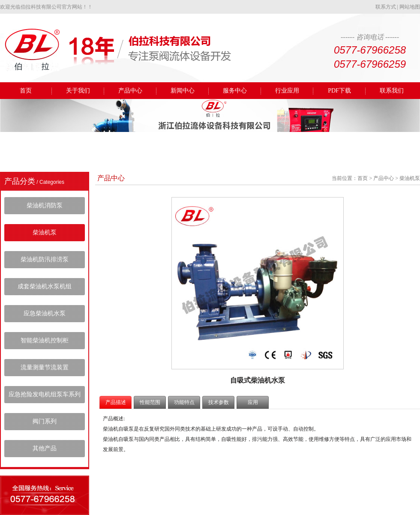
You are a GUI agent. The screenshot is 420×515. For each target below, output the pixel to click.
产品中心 (130, 91)
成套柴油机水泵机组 (45, 286)
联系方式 (386, 7)
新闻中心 (183, 91)
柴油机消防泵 (45, 205)
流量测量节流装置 (45, 367)
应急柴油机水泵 (45, 313)
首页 (26, 91)
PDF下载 (339, 91)
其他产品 (45, 448)
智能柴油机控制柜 (45, 340)
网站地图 (410, 7)
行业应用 (287, 91)
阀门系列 (45, 421)
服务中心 (235, 91)
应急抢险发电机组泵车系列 (45, 394)
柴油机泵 (45, 232)
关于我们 (78, 91)
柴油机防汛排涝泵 (45, 259)
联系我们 (392, 91)
